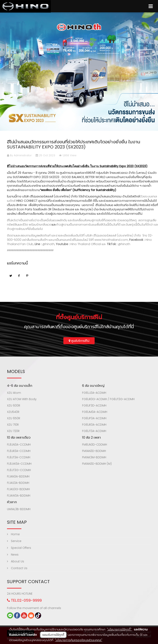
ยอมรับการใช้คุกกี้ (53, 635)
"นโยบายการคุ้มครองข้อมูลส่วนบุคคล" (79, 640)
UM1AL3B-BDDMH (19, 509)
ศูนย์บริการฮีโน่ (79, 341)
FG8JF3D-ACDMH (94, 405)
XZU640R (13, 412)
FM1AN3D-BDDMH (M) (97, 464)
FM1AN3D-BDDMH (94, 451)
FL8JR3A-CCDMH (19, 451)
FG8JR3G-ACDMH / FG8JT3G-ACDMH (108, 399)
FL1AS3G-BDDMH (18, 489)
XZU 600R (14, 405)
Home (13, 534)
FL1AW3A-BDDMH (19, 496)
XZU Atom (14, 393)
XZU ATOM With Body (22, 399)
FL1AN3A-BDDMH (18, 476)
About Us (16, 561)
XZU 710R (13, 425)
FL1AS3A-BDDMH (18, 483)
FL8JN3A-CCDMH (19, 445)
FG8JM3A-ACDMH (95, 412)
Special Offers (19, 548)
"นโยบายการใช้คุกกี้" (120, 629)
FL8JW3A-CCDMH (19, 464)
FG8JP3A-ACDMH (94, 418)
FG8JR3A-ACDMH (94, 425)
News (13, 555)
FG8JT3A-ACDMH (94, 431)
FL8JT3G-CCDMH (19, 470)
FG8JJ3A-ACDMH (94, 393)
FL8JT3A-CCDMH (19, 457)
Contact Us (17, 568)
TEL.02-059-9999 (24, 600)
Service (14, 541)
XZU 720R (13, 431)
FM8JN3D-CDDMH (95, 445)
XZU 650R (14, 418)
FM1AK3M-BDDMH (94, 457)
